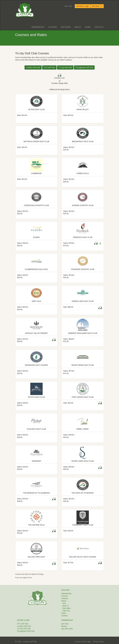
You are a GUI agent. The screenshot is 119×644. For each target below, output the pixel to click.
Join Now (96, 6)
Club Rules (66, 608)
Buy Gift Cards (67, 629)
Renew (64, 626)
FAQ (64, 603)
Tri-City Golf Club (24, 629)
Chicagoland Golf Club (84, 67)
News (88, 27)
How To (66, 606)
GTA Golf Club (49, 67)
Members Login (83, 6)
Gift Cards (68, 6)
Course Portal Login (83, 641)
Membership (38, 27)
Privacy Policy (98, 641)
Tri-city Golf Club (65, 67)
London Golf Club (33, 67)
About (78, 27)
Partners (66, 27)
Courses (53, 27)
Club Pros (66, 611)
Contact (99, 27)
